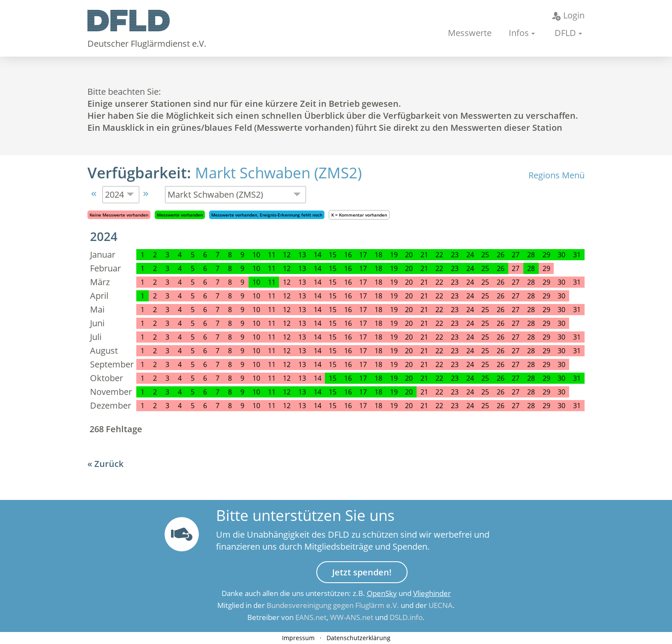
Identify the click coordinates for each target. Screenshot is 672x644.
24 (470, 255)
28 (531, 255)
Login (568, 15)
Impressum (298, 638)
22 (439, 255)
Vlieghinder (432, 593)
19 (394, 255)
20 (409, 255)
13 (302, 255)
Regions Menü (556, 175)
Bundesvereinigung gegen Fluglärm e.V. (333, 605)
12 (287, 255)
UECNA (441, 605)
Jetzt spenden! (362, 572)
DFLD (565, 33)
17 (363, 255)
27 (516, 255)
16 (348, 255)
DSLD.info (406, 617)
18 (378, 255)
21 (424, 255)
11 (272, 255)
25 (485, 255)
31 (577, 255)
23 (455, 255)
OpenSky (382, 593)
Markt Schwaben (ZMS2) (278, 173)
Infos (519, 33)
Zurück (109, 464)
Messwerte (470, 33)
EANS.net (311, 617)
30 (561, 255)
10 (256, 255)
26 (501, 255)
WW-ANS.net (352, 617)
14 (318, 255)
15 (333, 255)
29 (546, 255)
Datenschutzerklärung (358, 638)
